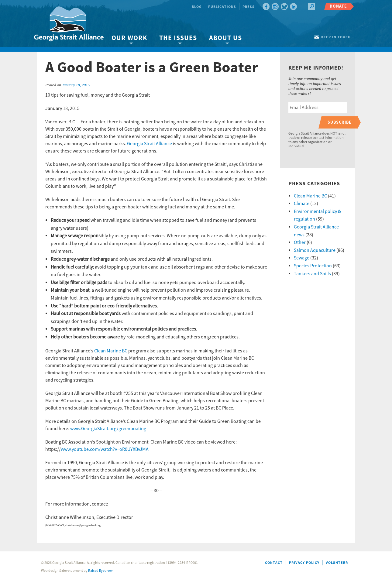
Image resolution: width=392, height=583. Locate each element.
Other (300, 242)
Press (249, 7)
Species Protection (313, 266)
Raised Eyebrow (100, 571)
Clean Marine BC (111, 351)
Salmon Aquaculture (315, 250)
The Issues (178, 38)
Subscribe (340, 122)
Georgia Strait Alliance (150, 144)
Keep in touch (336, 37)
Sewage (302, 258)
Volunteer (337, 563)
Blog (197, 7)
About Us (225, 38)
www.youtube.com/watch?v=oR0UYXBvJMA (105, 449)
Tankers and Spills (312, 274)
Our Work (129, 38)
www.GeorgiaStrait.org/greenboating (108, 429)
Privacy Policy (304, 563)
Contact (274, 563)
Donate (338, 6)
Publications (222, 7)
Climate (302, 204)
